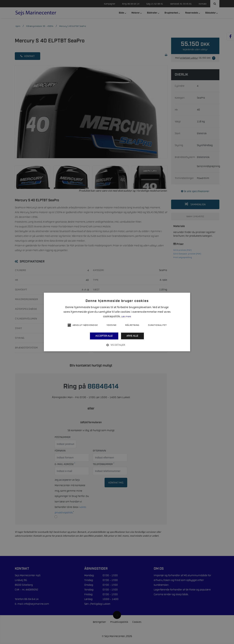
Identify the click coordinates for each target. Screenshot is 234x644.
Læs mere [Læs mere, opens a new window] (126, 317)
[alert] (117, 322)
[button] (117, 345)
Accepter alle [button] (104, 336)
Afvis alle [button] (132, 336)
